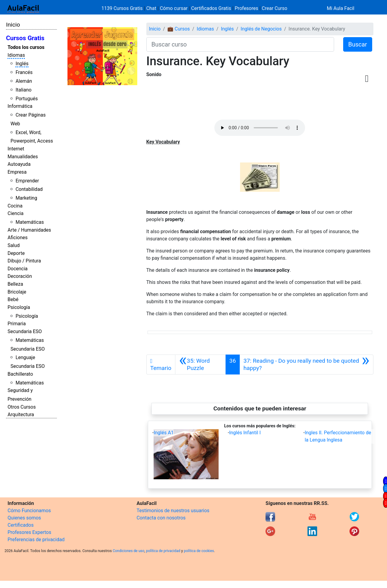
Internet (16, 149)
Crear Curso (275, 8)
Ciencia (16, 213)
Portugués (27, 99)
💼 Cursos (179, 29)
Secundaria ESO (25, 331)
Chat (151, 8)
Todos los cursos (26, 47)
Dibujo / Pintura (24, 261)
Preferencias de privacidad (36, 540)
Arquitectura (21, 414)
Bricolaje (17, 292)
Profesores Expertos (29, 532)
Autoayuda (19, 164)
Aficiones (18, 238)
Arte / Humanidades (29, 230)
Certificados (21, 525)
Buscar (358, 44)
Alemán (24, 81)
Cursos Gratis (25, 38)
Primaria (17, 324)
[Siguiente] (306, 365)
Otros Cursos (22, 407)
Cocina (15, 206)
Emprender (27, 181)
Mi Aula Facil (341, 8)
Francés (24, 72)
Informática (20, 106)
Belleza (15, 284)
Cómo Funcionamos (29, 511)
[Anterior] (200, 365)
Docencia (18, 269)
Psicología (19, 307)
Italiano (23, 90)
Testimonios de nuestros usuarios (173, 511)
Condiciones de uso (129, 551)
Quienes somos (24, 518)
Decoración (20, 276)
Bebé (13, 299)
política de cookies (199, 551)
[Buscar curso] (240, 44)
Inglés (22, 64)
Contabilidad (29, 189)
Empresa (17, 172)
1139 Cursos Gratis (123, 8)
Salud (14, 245)
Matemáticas (30, 222)
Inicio (13, 25)
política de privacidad (163, 551)
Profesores (246, 8)
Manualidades (23, 157)
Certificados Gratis (211, 8)
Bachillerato (20, 374)
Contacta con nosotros (161, 518)
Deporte (16, 253)
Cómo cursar (174, 8)
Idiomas (16, 55)
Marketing (26, 198)
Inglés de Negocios (261, 29)
